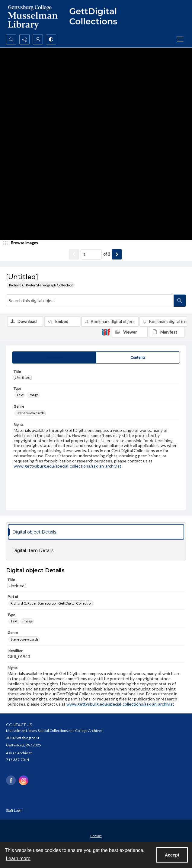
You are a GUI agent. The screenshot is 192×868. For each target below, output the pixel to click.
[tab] (54, 357)
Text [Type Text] (20, 395)
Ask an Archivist (19, 753)
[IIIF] (106, 332)
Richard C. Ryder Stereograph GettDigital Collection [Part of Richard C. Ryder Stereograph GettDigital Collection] (52, 603)
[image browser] (23, 243)
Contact (96, 836)
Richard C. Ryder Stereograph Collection (41, 285)
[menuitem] (96, 835)
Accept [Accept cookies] (172, 855)
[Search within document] (180, 301)
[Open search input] (11, 39)
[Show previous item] (74, 254)
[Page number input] (91, 254)
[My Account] (38, 39)
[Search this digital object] (90, 301)
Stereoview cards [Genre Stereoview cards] (31, 413)
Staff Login (14, 810)
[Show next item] (117, 254)
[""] (96, 17)
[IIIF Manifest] (167, 332)
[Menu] (180, 39)
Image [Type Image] (34, 395)
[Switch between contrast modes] (51, 39)
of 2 (107, 254)
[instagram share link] (24, 780)
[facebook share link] (11, 780)
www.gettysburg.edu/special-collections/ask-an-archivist (67, 466)
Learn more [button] (18, 858)
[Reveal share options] (24, 39)
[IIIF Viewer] (130, 332)
